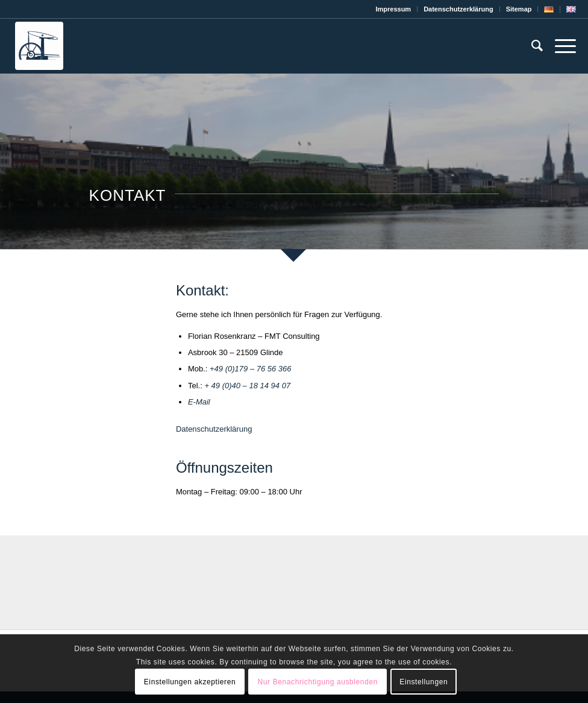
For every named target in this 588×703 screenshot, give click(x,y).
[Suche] (531, 46)
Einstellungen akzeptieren (190, 682)
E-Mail (199, 402)
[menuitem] (393, 9)
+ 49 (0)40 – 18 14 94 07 (247, 386)
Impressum (393, 9)
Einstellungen (424, 682)
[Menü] (559, 46)
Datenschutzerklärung (214, 429)
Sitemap (519, 9)
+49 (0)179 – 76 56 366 (251, 369)
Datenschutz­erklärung (458, 9)
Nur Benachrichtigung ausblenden (318, 682)
